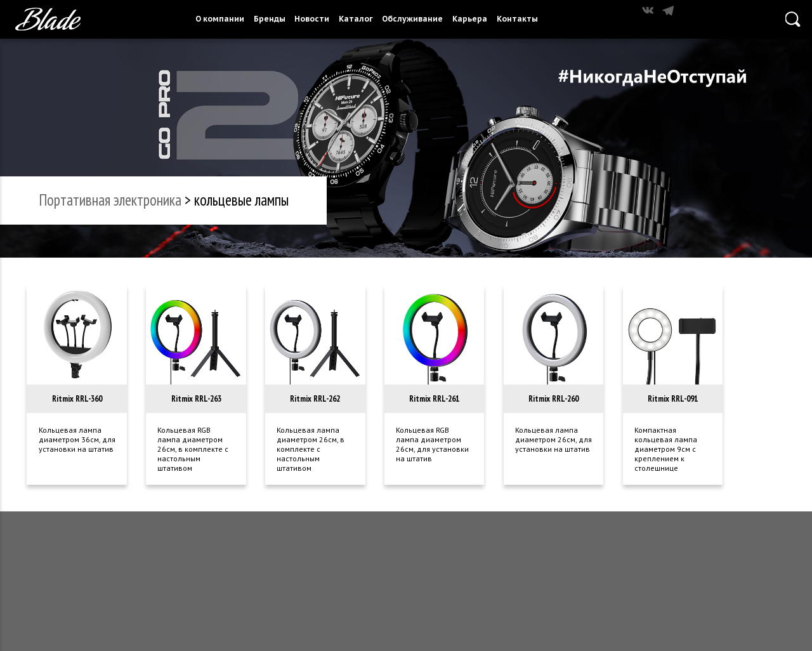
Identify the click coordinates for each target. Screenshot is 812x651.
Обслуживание (412, 19)
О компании (220, 19)
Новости (312, 19)
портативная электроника (110, 200)
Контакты (517, 19)
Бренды (270, 19)
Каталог (356, 19)
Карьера (470, 19)
